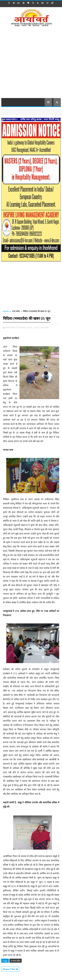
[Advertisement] (31, 65)
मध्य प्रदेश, (45, 327)
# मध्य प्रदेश (16, 961)
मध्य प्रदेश (16, 311)
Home (6, 311)
